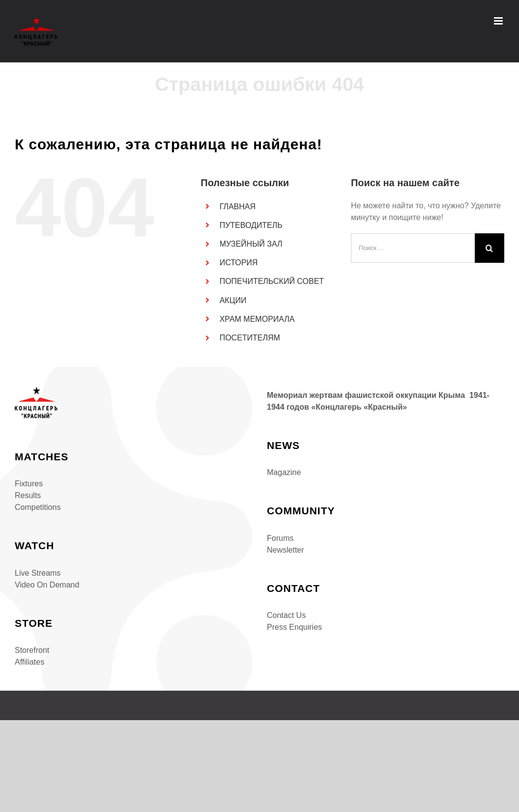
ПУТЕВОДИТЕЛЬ (251, 225)
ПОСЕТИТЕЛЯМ (250, 338)
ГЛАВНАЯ (238, 207)
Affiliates (29, 662)
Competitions (38, 507)
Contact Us (286, 615)
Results (28, 495)
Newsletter (286, 550)
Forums (280, 538)
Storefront (32, 650)
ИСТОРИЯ (239, 263)
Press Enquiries (294, 627)
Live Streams (38, 573)
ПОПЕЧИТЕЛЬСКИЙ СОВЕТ (272, 281)
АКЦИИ (233, 300)
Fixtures (29, 484)
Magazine (284, 472)
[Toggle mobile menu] (499, 21)
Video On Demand (47, 585)
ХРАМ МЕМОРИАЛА (257, 319)
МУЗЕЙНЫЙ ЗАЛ (251, 244)
